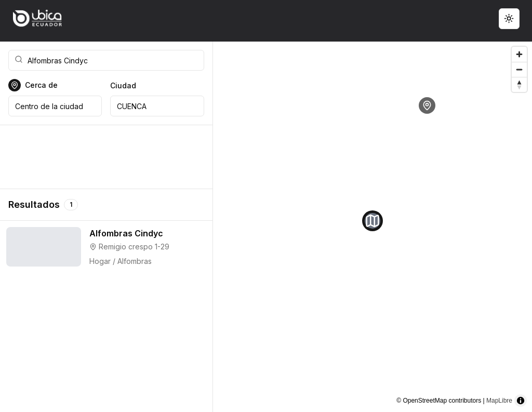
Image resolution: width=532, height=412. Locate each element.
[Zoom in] (519, 54)
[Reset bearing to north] (519, 84)
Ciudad (123, 85)
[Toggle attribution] (521, 401)
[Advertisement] (106, 157)
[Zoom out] (519, 69)
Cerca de (41, 85)
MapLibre (499, 401)
